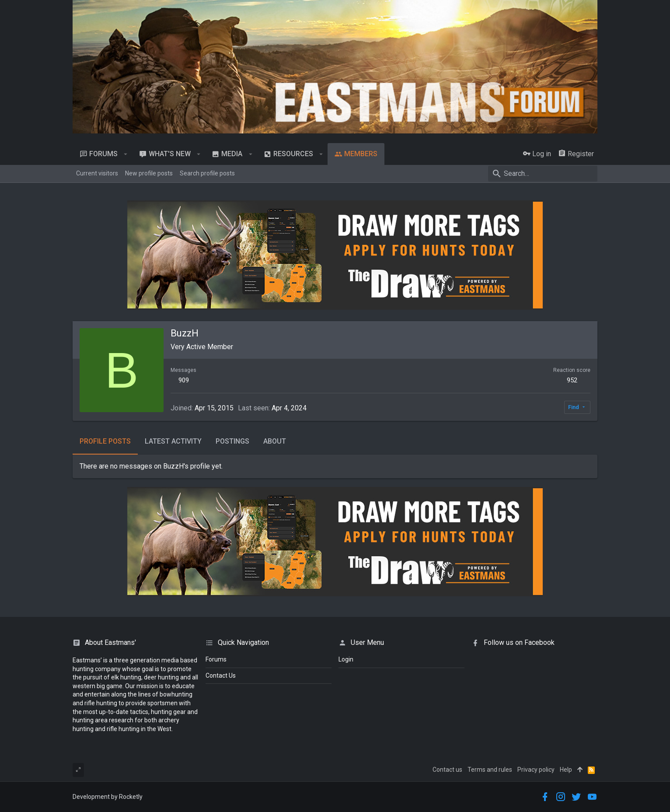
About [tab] (275, 441)
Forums (216, 659)
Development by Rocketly (108, 797)
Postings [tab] (232, 441)
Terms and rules (490, 770)
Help (566, 770)
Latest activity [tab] (173, 441)
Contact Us (221, 675)
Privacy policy (536, 770)
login (346, 659)
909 (184, 380)
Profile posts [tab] (105, 441)
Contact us (447, 770)
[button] (126, 154)
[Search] (543, 174)
